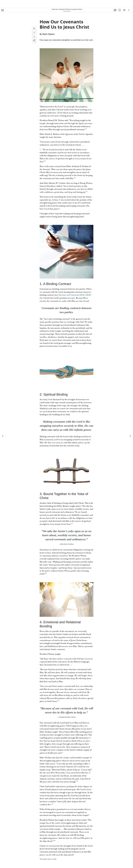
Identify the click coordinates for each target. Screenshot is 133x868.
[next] (130, 436)
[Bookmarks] (120, 10)
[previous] (3, 436)
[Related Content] (124, 10)
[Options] (129, 10)
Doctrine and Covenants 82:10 (71, 295)
